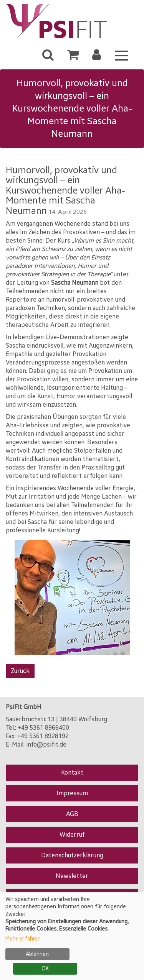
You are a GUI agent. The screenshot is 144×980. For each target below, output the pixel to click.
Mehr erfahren (23, 939)
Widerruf (72, 835)
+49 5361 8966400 (43, 728)
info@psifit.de (46, 744)
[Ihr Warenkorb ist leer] (73, 57)
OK (45, 969)
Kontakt (72, 772)
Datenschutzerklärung (72, 855)
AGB (72, 814)
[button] (97, 57)
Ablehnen (37, 954)
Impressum (72, 793)
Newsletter (72, 876)
